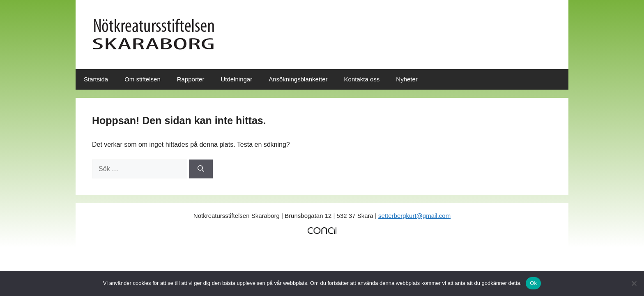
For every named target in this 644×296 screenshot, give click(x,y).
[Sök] (201, 169)
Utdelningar (236, 79)
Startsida (96, 79)
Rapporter (191, 79)
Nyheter (407, 79)
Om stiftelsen (143, 79)
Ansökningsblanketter (298, 79)
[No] (634, 283)
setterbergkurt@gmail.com (414, 216)
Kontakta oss (362, 79)
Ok (533, 283)
